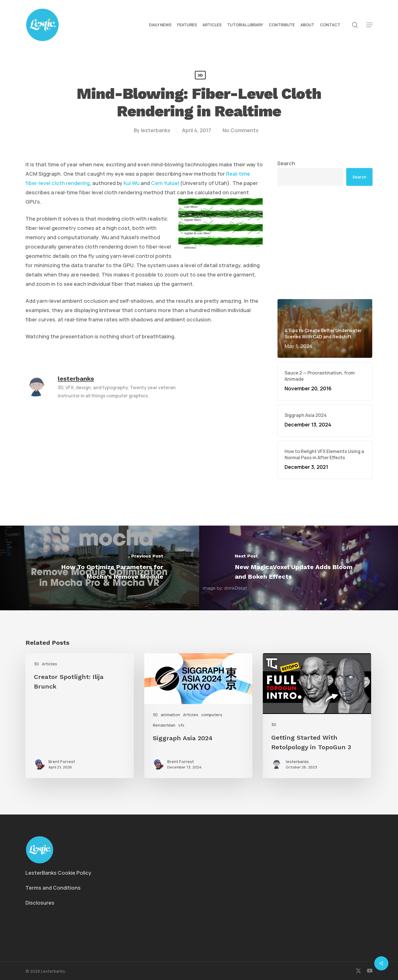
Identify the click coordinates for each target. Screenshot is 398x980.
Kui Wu (132, 183)
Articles (50, 664)
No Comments (241, 130)
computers (212, 715)
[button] (369, 25)
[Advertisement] (325, 242)
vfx (181, 725)
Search (286, 163)
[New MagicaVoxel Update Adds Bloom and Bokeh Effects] (299, 568)
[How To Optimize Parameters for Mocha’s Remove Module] (100, 568)
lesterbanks (156, 130)
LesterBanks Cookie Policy (58, 873)
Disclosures (40, 903)
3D (200, 75)
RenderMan (164, 725)
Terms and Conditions (53, 888)
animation (170, 715)
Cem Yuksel (165, 183)
